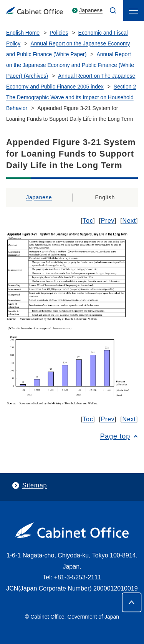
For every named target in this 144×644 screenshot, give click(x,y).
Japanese (91, 10)
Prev (108, 221)
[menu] (134, 10)
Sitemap (35, 485)
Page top (115, 436)
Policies (59, 33)
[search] (113, 10)
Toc (88, 221)
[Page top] (132, 602)
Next (129, 221)
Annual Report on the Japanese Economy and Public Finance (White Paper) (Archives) (70, 65)
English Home (23, 33)
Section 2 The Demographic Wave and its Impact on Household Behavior (71, 97)
